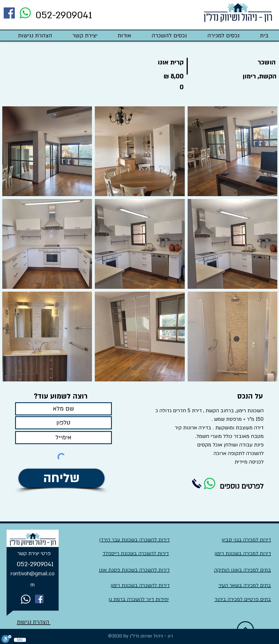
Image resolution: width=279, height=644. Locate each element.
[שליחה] (61, 478)
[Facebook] (9, 13)
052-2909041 (64, 15)
